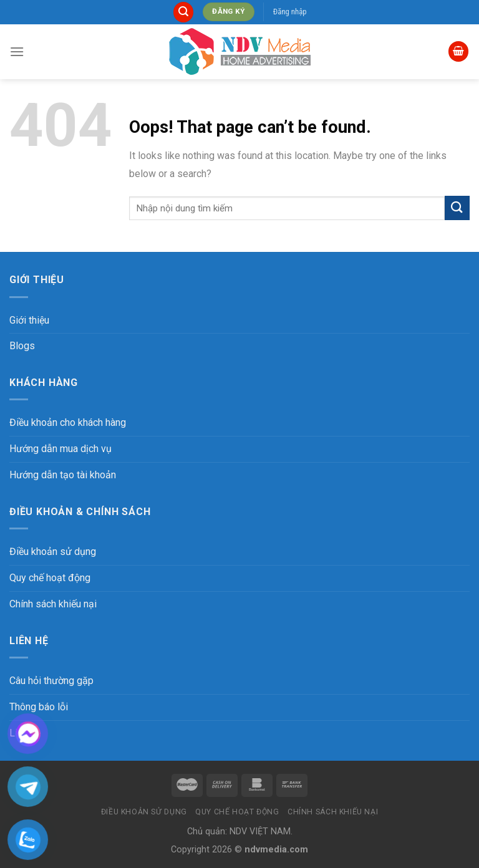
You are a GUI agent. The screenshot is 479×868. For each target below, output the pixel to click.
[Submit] (457, 208)
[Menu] (17, 51)
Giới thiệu (29, 320)
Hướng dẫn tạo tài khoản (63, 475)
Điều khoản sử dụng (53, 552)
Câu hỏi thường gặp (51, 681)
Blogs (22, 346)
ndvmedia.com (276, 850)
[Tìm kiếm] (183, 12)
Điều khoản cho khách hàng (68, 422)
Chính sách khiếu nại (53, 604)
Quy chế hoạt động (50, 578)
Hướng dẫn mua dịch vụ (60, 449)
